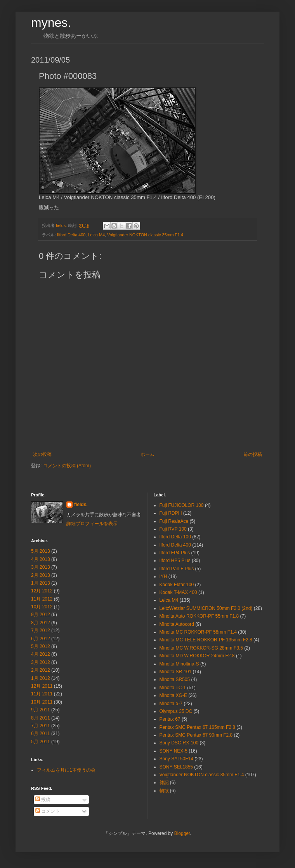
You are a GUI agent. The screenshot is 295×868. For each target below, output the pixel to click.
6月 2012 (41, 639)
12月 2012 (42, 591)
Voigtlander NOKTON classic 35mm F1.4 (145, 235)
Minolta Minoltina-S (179, 664)
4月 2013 (41, 559)
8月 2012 (41, 623)
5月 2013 (41, 551)
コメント (48, 811)
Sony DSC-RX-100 (179, 743)
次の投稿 (42, 454)
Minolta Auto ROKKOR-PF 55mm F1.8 (199, 616)
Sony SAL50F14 (176, 759)
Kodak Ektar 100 (177, 585)
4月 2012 (41, 654)
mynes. (51, 23)
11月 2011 (42, 694)
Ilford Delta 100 (175, 537)
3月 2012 (41, 662)
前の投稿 (253, 454)
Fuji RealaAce (174, 521)
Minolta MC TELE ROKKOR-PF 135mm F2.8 (206, 640)
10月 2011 (42, 702)
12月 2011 (42, 686)
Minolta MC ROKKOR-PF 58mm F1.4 (198, 632)
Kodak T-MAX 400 (178, 592)
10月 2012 (42, 607)
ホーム (147, 454)
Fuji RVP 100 (173, 529)
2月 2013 (41, 575)
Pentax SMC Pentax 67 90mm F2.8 (196, 735)
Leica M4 (96, 235)
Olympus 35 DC (176, 711)
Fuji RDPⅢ (171, 513)
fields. (81, 505)
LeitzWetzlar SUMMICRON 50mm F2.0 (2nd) (206, 608)
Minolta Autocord (177, 624)
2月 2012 (41, 670)
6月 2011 (41, 734)
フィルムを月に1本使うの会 (66, 770)
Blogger (182, 833)
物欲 (164, 791)
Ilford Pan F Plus (177, 569)
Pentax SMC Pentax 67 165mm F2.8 (197, 727)
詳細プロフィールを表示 (92, 524)
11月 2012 (42, 599)
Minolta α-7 (171, 704)
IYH (163, 576)
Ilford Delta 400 (71, 235)
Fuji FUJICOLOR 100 (182, 505)
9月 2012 (41, 615)
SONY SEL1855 (176, 767)
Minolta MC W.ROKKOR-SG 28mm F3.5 (201, 648)
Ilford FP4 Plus (175, 553)
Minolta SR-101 (176, 672)
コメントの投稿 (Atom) (67, 466)
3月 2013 (41, 567)
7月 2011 (41, 726)
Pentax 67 (170, 719)
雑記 (164, 782)
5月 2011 (41, 742)
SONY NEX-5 (174, 751)
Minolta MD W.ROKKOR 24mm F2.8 (197, 656)
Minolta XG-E (173, 695)
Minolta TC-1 (173, 688)
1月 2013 (41, 583)
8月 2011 (41, 718)
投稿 (43, 800)
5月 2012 (41, 646)
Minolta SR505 (175, 679)
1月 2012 (41, 678)
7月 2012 (41, 630)
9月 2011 (41, 710)
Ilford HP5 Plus (175, 561)
